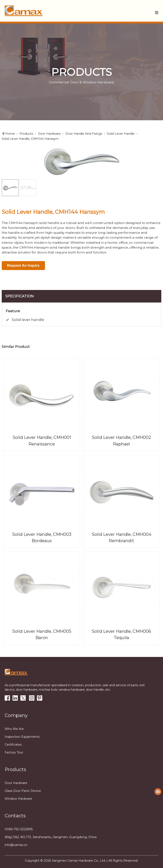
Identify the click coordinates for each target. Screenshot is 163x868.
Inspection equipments (22, 737)
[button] (157, 13)
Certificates (13, 745)
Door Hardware (16, 783)
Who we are (14, 729)
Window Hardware (18, 799)
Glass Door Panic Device (23, 791)
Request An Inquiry (23, 265)
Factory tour (14, 752)
